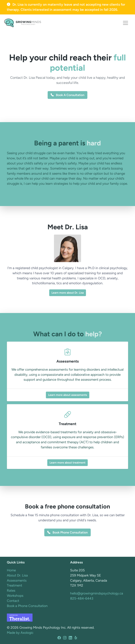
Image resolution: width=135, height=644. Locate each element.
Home (11, 570)
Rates (11, 591)
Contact (13, 601)
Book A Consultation (67, 95)
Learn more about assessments (68, 395)
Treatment (15, 585)
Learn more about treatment (67, 463)
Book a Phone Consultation (27, 606)
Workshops (15, 596)
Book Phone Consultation (67, 532)
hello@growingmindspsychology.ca (97, 593)
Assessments (17, 580)
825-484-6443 (82, 598)
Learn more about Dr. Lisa (68, 293)
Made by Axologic (20, 633)
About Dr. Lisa (17, 575)
